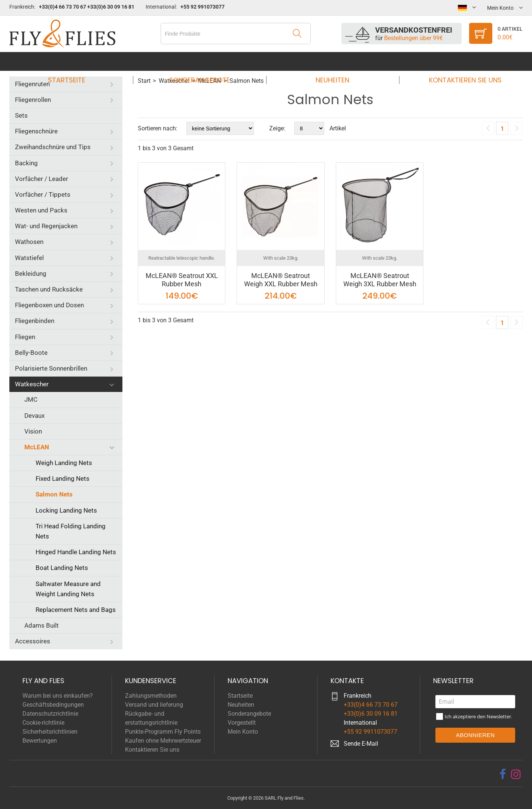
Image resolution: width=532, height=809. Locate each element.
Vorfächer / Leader (42, 179)
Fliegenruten (32, 84)
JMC (31, 399)
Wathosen (29, 242)
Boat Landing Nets (62, 568)
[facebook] (503, 774)
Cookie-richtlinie (43, 723)
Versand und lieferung (154, 705)
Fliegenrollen (33, 100)
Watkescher (32, 384)
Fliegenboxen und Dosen (49, 305)
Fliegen (25, 337)
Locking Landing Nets (66, 510)
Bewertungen (40, 741)
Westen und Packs (41, 210)
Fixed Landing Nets (63, 479)
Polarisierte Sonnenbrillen (51, 368)
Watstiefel (29, 258)
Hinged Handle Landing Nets (76, 552)
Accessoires (33, 641)
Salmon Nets (54, 494)
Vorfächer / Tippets (43, 194)
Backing (26, 163)
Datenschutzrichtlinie (50, 714)
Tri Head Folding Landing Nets (71, 531)
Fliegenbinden (35, 321)
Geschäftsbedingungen (53, 705)
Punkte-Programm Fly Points (163, 732)
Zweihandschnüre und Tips (53, 147)
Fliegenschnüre (36, 131)
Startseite (73, 61)
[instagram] (516, 774)
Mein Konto (243, 732)
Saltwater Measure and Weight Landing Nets (68, 589)
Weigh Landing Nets (64, 463)
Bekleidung (31, 274)
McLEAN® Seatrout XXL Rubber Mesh (182, 280)
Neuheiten (330, 61)
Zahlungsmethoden (151, 696)
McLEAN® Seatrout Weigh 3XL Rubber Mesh (380, 280)
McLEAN (37, 447)
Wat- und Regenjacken (46, 226)
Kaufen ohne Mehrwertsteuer (163, 741)
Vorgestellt (242, 723)
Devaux (34, 416)
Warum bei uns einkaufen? (58, 696)
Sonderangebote (202, 61)
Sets (21, 115)
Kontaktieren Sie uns (459, 61)
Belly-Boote (31, 353)
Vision (33, 431)
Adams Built (42, 625)
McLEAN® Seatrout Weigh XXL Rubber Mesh (281, 280)
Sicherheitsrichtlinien (50, 732)
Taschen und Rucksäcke (49, 289)
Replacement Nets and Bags (76, 610)
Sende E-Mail (361, 744)
